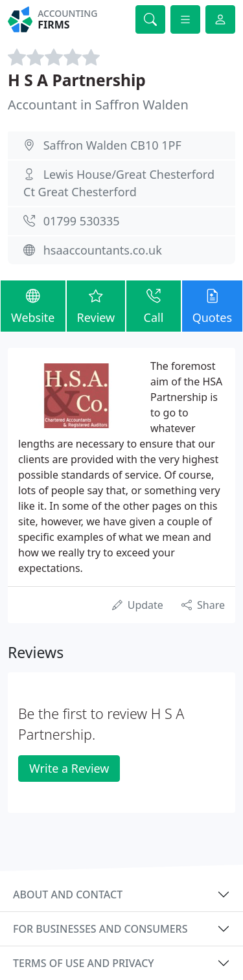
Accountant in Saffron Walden (98, 105)
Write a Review (69, 768)
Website (33, 305)
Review (96, 305)
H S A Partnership (77, 80)
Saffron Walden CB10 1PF (112, 145)
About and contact (68, 895)
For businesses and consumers (100, 929)
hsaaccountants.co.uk (103, 250)
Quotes (212, 305)
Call (153, 305)
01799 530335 (82, 221)
